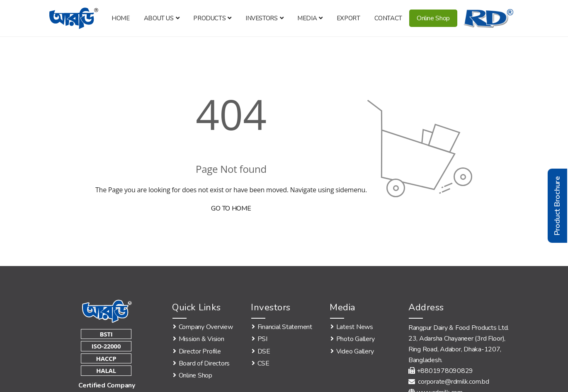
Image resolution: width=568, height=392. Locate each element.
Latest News (355, 327)
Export (348, 18)
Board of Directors (204, 363)
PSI (262, 339)
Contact (388, 18)
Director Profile (200, 351)
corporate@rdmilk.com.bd (449, 382)
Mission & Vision (201, 339)
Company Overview (206, 327)
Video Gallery (355, 351)
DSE (264, 351)
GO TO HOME (231, 208)
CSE (263, 363)
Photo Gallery (356, 339)
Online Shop (433, 18)
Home (120, 18)
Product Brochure (557, 206)
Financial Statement (285, 327)
